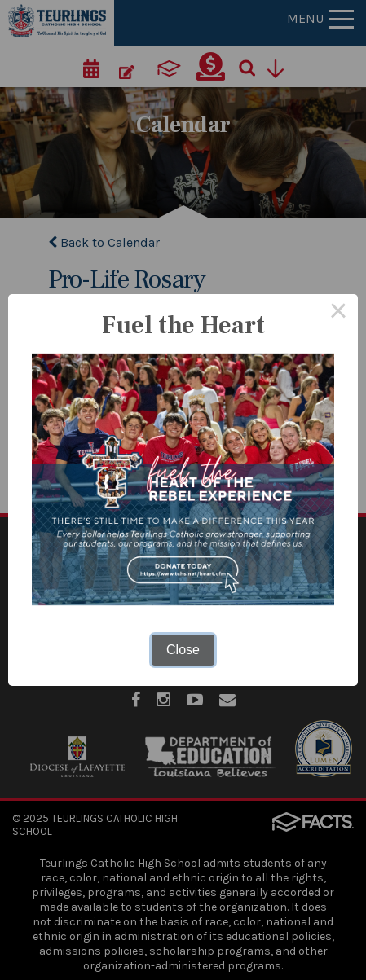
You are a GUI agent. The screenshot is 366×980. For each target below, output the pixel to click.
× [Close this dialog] (338, 314)
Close (183, 650)
